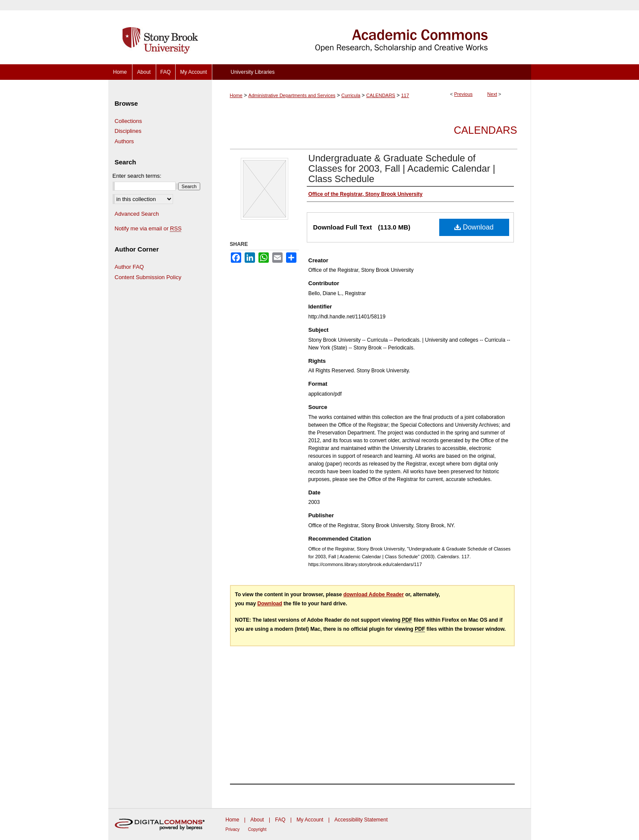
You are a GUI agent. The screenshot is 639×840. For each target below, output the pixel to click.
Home (236, 95)
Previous (464, 94)
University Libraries (252, 72)
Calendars (486, 130)
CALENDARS (381, 95)
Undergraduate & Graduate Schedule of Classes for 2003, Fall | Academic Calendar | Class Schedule (402, 168)
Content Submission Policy (148, 277)
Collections (129, 121)
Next (492, 94)
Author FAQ (129, 267)
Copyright (257, 829)
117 (405, 95)
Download (474, 227)
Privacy (233, 829)
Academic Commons (371, 32)
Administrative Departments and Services (292, 95)
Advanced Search (137, 214)
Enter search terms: (137, 176)
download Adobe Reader (374, 595)
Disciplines (128, 131)
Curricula (351, 95)
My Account (310, 820)
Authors (124, 141)
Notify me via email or (148, 229)
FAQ (280, 820)
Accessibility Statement (361, 820)
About (257, 820)
